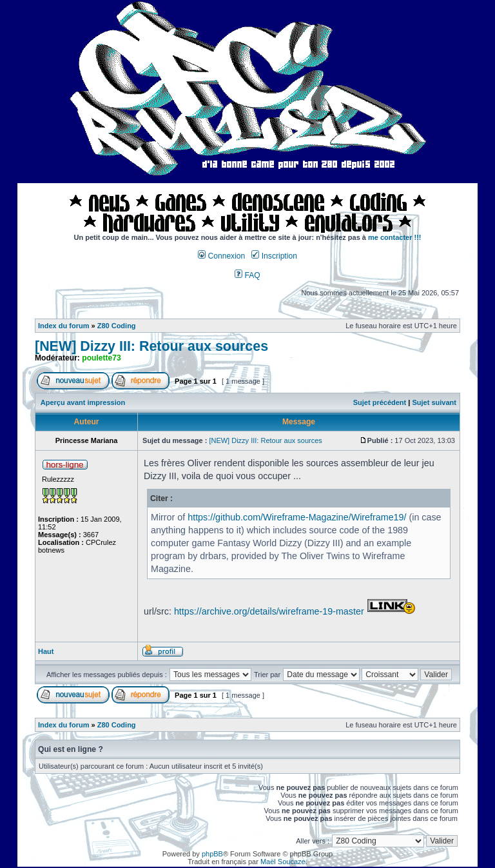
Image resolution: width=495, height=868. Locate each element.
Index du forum (63, 326)
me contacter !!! (395, 237)
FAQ (247, 275)
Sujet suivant (434, 402)
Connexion (221, 256)
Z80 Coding (117, 326)
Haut (46, 651)
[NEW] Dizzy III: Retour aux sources (151, 346)
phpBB (212, 854)
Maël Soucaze (283, 862)
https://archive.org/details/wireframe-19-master (269, 611)
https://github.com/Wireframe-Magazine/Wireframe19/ (297, 517)
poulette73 (101, 358)
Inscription (274, 256)
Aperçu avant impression (83, 402)
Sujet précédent (380, 402)
